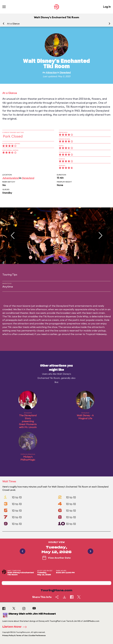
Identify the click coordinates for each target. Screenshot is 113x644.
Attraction (51, 73)
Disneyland (65, 73)
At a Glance (13, 24)
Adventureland (11, 178)
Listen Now (15, 627)
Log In (107, 7)
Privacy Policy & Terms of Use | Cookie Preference (24, 635)
